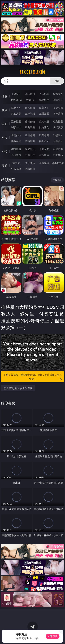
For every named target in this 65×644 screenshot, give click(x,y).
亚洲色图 (30, 135)
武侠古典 (58, 149)
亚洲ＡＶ (16, 108)
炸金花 (30, 100)
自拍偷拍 (30, 108)
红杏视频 (16, 169)
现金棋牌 (44, 100)
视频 (5, 110)
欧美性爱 (58, 121)
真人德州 (30, 94)
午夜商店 (30, 163)
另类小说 (30, 155)
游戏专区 (58, 94)
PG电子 (16, 94)
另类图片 (58, 141)
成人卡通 (44, 121)
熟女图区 (44, 141)
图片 (5, 138)
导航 (5, 165)
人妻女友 (44, 149)
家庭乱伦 (30, 149)
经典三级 (30, 127)
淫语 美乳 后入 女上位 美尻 (18, 388)
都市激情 (16, 149)
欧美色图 (44, 135)
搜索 (57, 81)
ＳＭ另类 (58, 113)
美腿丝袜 (16, 141)
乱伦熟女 (44, 127)
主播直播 (44, 113)
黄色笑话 (44, 155)
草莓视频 (44, 163)
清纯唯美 (30, 141)
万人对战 (44, 94)
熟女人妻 (16, 113)
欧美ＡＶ (44, 108)
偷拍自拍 (30, 121)
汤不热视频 (58, 163)
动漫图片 (58, 135)
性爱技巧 (58, 155)
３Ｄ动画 (58, 108)
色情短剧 (30, 169)
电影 (5, 124)
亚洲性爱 (16, 121)
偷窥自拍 (16, 135)
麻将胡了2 (16, 100)
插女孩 (16, 163)
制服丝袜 (16, 127)
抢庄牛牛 (58, 100)
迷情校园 (16, 155)
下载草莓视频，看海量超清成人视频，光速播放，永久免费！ (33, 377)
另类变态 (58, 127)
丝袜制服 (30, 113)
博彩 (5, 96)
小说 (5, 152)
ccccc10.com (32, 72)
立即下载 (53, 636)
